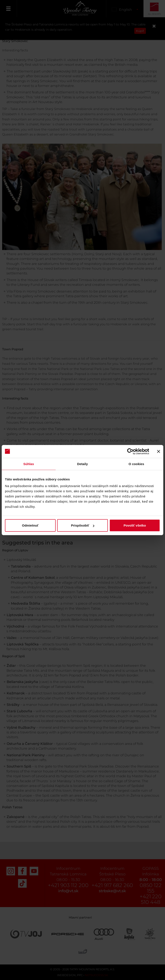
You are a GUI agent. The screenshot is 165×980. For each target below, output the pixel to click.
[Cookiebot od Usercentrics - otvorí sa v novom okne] (130, 451)
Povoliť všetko (135, 525)
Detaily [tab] (82, 464)
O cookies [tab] (136, 464)
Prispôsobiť (83, 525)
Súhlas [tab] (29, 464)
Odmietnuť (30, 525)
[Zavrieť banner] (159, 451)
